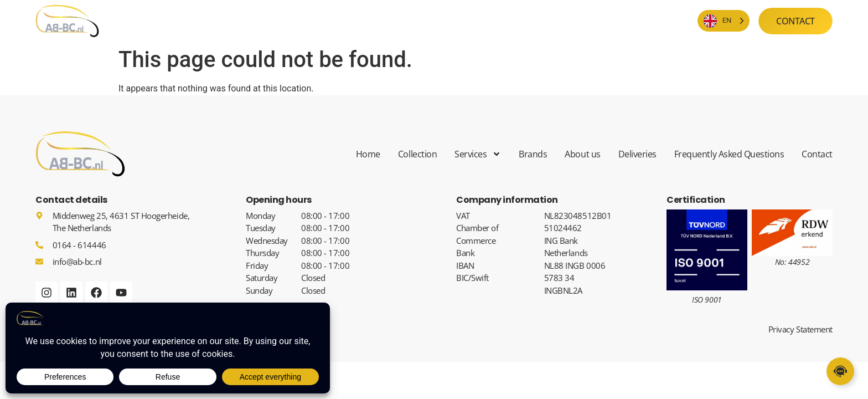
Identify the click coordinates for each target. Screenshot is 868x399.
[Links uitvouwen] (840, 371)
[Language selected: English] (724, 21)
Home (368, 154)
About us (582, 154)
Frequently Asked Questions (729, 154)
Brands (533, 154)
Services (478, 154)
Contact (817, 154)
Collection (417, 154)
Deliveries (637, 154)
